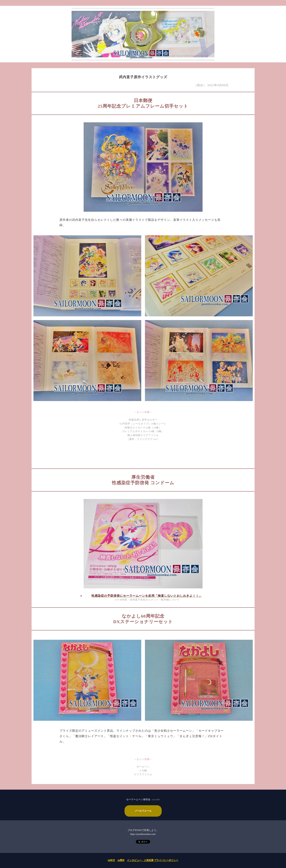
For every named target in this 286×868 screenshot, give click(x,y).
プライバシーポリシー (166, 860)
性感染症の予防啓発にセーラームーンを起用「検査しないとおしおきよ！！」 (147, 596)
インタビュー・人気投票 (140, 860)
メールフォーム (143, 811)
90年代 (111, 860)
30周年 (121, 860)
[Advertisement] (143, 454)
